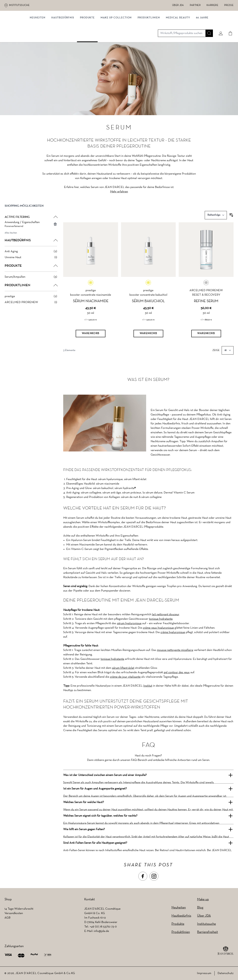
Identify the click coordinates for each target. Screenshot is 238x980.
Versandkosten (14, 913)
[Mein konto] (219, 24)
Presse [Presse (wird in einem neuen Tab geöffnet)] (229, 5)
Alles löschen (11, 236)
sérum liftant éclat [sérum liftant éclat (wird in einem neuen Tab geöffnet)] (123, 668)
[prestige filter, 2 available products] (31, 299)
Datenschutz (226, 973)
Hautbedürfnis (63, 39)
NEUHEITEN (38, 39)
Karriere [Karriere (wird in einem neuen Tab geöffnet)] (212, 5)
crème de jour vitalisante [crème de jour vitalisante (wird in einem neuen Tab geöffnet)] (125, 677)
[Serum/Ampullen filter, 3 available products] (31, 280)
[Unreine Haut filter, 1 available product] (31, 260)
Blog (200, 908)
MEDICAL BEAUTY (178, 39)
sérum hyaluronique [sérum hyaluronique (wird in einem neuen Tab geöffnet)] (129, 623)
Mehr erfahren (119, 194)
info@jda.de (101, 931)
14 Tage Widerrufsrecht (19, 909)
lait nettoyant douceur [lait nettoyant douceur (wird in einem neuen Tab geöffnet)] (165, 615)
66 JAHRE (202, 39)
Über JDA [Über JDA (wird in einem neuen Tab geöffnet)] (178, 5)
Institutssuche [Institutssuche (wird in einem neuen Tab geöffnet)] (19, 5)
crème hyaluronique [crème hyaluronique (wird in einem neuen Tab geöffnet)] (173, 632)
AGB (7, 918)
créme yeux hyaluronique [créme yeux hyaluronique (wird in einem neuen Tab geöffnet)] (158, 628)
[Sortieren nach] (216, 218)
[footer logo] (226, 951)
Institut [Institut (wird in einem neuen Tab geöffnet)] (148, 686)
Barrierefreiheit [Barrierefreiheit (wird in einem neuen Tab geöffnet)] (208, 932)
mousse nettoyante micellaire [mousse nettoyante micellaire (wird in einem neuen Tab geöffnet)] (175, 650)
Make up (203, 899)
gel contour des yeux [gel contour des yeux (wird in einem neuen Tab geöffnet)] (177, 672)
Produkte (87, 39)
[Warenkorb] (91, 337)
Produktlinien (149, 39)
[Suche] (208, 24)
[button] (31, 212)
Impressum (204, 973)
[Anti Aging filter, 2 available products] (31, 254)
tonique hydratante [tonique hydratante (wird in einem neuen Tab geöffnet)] (161, 619)
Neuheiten (179, 908)
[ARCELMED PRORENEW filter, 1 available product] (31, 305)
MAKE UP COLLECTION (116, 39)
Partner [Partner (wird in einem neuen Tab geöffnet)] (195, 5)
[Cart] (229, 24)
